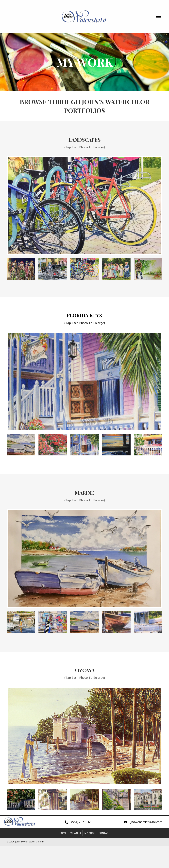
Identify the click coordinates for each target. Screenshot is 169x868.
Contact (104, 833)
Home (63, 833)
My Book (90, 833)
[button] (159, 16)
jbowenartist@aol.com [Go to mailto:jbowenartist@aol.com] (146, 822)
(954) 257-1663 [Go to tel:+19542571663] (81, 822)
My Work (75, 833)
